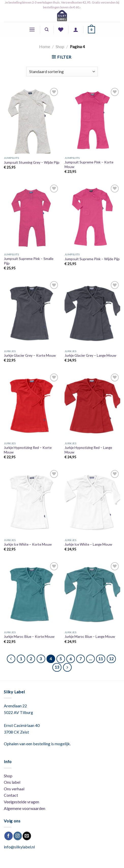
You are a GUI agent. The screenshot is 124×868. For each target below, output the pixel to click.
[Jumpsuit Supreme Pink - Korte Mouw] (92, 120)
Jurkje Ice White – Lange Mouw (88, 544)
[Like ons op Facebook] (9, 836)
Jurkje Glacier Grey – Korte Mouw (30, 355)
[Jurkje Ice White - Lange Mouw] (92, 502)
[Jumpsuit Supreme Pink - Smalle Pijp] (32, 217)
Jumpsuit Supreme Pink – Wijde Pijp (92, 259)
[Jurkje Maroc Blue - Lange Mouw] (92, 594)
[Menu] (32, 29)
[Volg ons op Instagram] (18, 836)
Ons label (12, 782)
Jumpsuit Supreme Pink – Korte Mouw (89, 164)
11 (101, 659)
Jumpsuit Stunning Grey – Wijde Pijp (32, 162)
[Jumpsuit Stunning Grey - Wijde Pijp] (32, 120)
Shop (60, 46)
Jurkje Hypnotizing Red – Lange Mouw (88, 450)
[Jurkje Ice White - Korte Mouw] (32, 502)
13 (57, 667)
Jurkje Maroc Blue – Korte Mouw (29, 637)
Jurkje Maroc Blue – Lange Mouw (90, 637)
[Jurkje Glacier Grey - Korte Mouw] (32, 313)
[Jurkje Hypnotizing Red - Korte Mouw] (32, 406)
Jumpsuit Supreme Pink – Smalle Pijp (29, 261)
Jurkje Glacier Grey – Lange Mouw (90, 355)
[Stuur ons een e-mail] (27, 836)
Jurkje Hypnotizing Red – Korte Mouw (28, 450)
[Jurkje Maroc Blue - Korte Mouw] (32, 594)
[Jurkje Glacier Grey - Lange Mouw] (92, 313)
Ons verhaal (14, 789)
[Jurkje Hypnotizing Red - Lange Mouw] (92, 406)
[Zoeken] (47, 30)
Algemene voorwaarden (25, 808)
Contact (11, 795)
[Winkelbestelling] (62, 72)
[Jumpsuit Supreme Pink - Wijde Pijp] (92, 217)
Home (45, 46)
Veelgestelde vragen (21, 802)
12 (111, 659)
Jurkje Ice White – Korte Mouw (28, 544)
